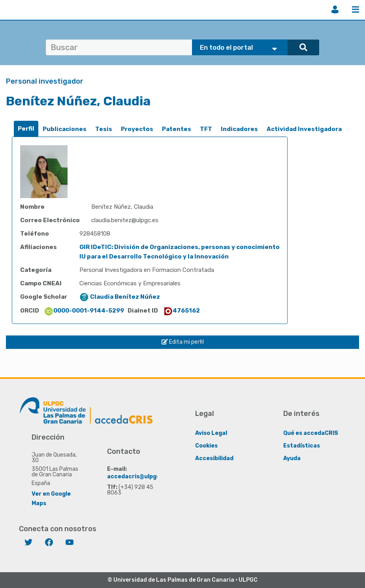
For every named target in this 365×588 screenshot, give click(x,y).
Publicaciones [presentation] (65, 129)
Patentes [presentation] (177, 129)
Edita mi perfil (183, 342)
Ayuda (292, 458)
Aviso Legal (211, 433)
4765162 (182, 311)
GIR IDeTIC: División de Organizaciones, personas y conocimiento (180, 247)
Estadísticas (302, 446)
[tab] (26, 129)
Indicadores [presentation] (239, 129)
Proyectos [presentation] (137, 129)
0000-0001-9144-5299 (84, 311)
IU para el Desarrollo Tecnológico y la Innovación (154, 257)
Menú (356, 9)
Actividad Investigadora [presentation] (304, 129)
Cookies (206, 446)
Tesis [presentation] (104, 129)
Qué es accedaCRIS (311, 433)
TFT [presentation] (206, 129)
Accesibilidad (214, 458)
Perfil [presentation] (26, 129)
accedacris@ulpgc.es (138, 477)
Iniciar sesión (335, 9)
